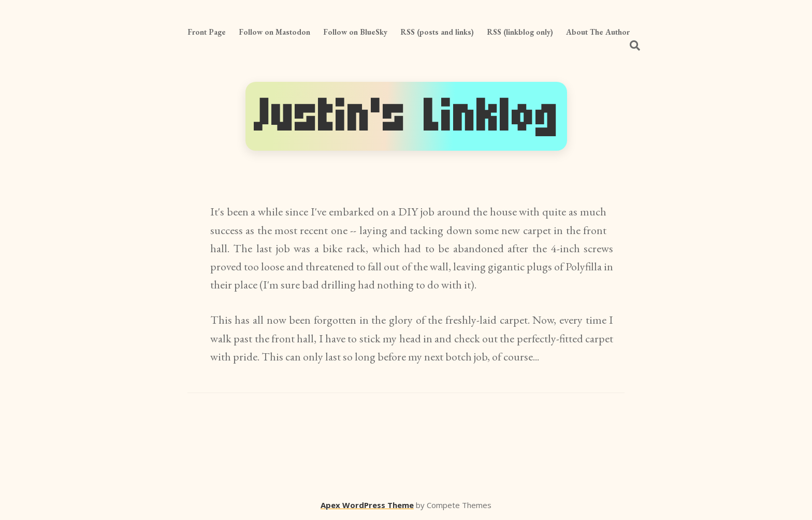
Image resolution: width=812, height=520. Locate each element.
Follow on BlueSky (355, 32)
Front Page (207, 32)
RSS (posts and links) (437, 32)
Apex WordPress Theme (367, 505)
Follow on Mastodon (274, 32)
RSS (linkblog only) (520, 32)
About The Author (598, 32)
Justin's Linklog (406, 116)
